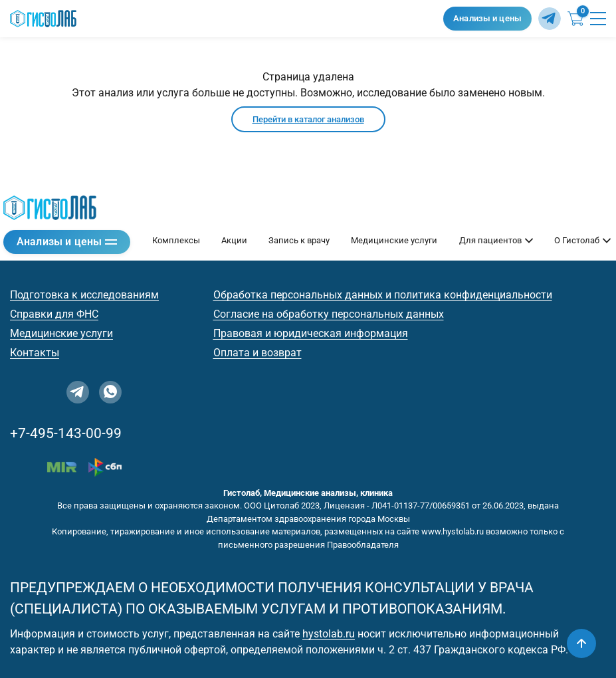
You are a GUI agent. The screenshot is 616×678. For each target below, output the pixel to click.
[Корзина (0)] (575, 19)
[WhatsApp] (110, 392)
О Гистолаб (582, 240)
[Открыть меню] (598, 19)
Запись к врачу (299, 240)
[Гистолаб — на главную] (223, 19)
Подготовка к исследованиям (84, 295)
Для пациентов (496, 240)
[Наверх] (581, 643)
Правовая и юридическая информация (311, 333)
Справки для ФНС (54, 314)
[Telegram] (550, 19)
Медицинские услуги (394, 240)
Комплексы (176, 240)
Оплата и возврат (257, 353)
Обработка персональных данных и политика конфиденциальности (383, 295)
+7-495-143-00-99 (66, 433)
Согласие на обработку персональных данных (329, 314)
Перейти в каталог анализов (308, 119)
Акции (234, 240)
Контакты (35, 353)
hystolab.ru (329, 634)
